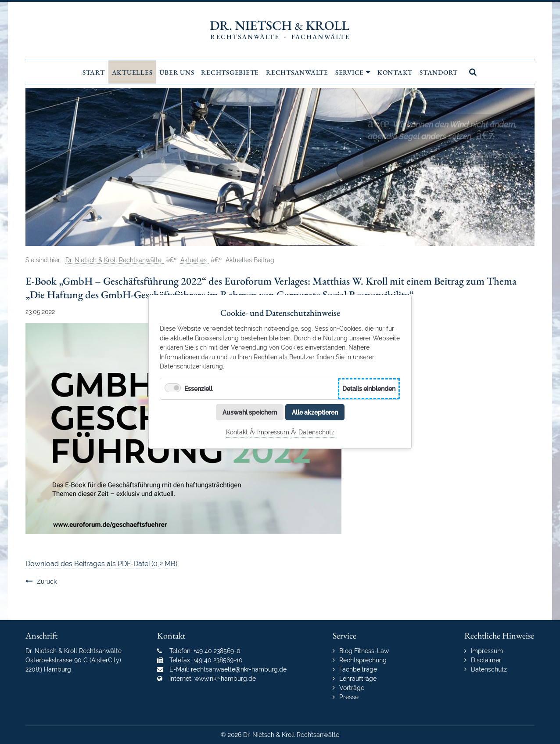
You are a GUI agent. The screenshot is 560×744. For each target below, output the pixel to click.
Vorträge (352, 688)
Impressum (273, 432)
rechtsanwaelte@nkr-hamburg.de (239, 669)
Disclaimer (486, 660)
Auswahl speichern (250, 412)
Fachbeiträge (358, 669)
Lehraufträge (358, 679)
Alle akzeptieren (315, 412)
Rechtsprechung (363, 660)
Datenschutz (316, 432)
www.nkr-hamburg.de (225, 679)
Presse (349, 697)
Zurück (47, 581)
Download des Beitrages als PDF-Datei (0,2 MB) (101, 564)
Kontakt (237, 432)
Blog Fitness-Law (364, 651)
